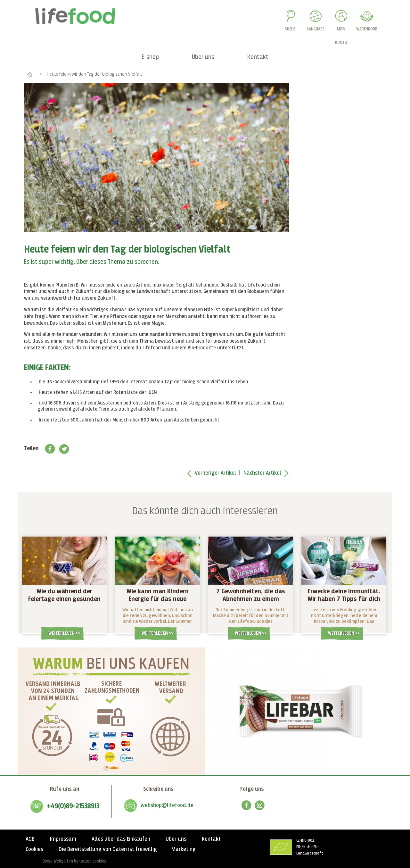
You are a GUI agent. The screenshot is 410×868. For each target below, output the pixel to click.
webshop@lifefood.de (167, 805)
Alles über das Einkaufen (121, 839)
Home (30, 74)
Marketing (184, 849)
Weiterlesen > (63, 633)
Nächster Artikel (262, 473)
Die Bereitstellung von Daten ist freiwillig (108, 849)
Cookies (34, 849)
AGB (30, 839)
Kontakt (211, 839)
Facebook (50, 449)
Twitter (64, 449)
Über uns (176, 839)
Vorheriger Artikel (215, 473)
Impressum (63, 839)
